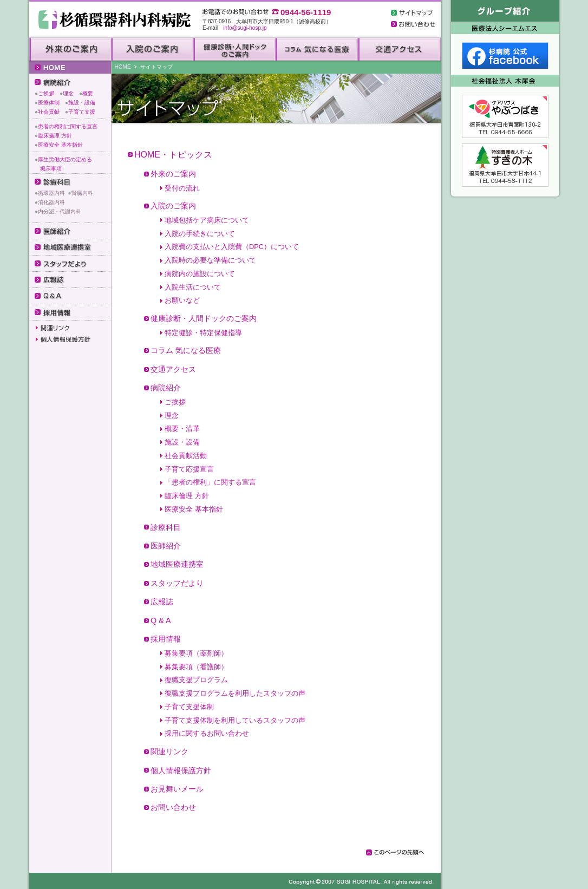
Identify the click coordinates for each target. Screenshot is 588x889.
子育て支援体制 (189, 707)
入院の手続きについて (200, 234)
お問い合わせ (173, 807)
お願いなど (182, 300)
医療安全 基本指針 (60, 145)
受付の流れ (182, 188)
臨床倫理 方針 (55, 136)
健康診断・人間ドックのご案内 (204, 318)
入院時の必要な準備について (210, 260)
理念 (68, 93)
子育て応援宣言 (189, 469)
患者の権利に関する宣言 (68, 126)
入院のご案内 (173, 206)
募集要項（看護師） (196, 667)
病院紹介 (166, 388)
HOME (123, 67)
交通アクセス (173, 369)
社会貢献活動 (186, 456)
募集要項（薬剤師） (196, 653)
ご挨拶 (46, 93)
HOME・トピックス (173, 155)
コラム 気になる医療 (186, 350)
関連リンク (169, 751)
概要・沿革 (182, 429)
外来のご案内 (173, 174)
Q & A (161, 620)
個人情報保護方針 (181, 770)
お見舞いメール (177, 789)
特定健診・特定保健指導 (203, 333)
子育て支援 (82, 112)
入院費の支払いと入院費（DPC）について (232, 247)
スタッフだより (177, 583)
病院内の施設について (200, 274)
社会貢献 (49, 112)
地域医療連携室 (177, 564)
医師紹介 (166, 546)
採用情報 (166, 639)
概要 (88, 93)
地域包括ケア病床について (207, 220)
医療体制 (49, 103)
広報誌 (162, 602)
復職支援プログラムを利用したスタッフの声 (235, 693)
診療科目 (166, 527)
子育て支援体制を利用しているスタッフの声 (235, 720)
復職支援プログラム (196, 680)
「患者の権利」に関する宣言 (210, 482)
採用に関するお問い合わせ (207, 733)
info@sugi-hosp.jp (245, 28)
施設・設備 (82, 103)
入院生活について (193, 287)
